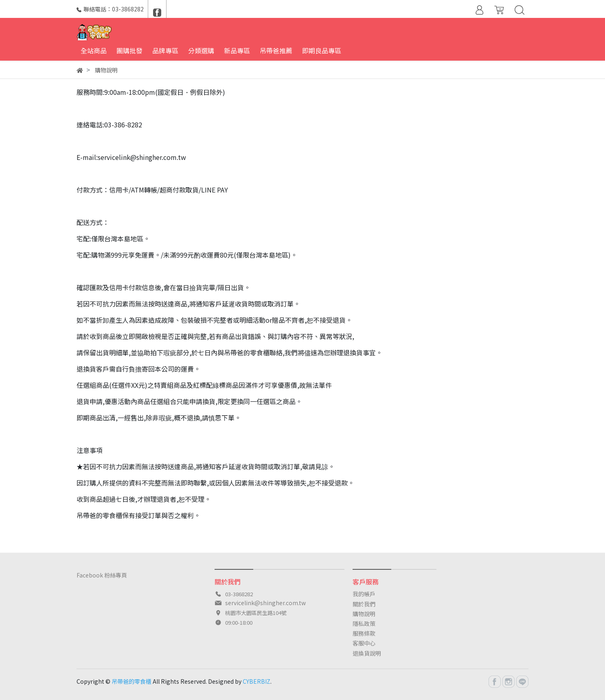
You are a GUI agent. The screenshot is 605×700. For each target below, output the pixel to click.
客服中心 (364, 643)
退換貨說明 (367, 653)
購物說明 (364, 614)
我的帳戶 (364, 594)
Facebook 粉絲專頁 (102, 575)
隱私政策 (364, 623)
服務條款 (364, 633)
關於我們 (364, 604)
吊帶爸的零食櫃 (132, 681)
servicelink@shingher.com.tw (265, 603)
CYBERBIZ (256, 681)
